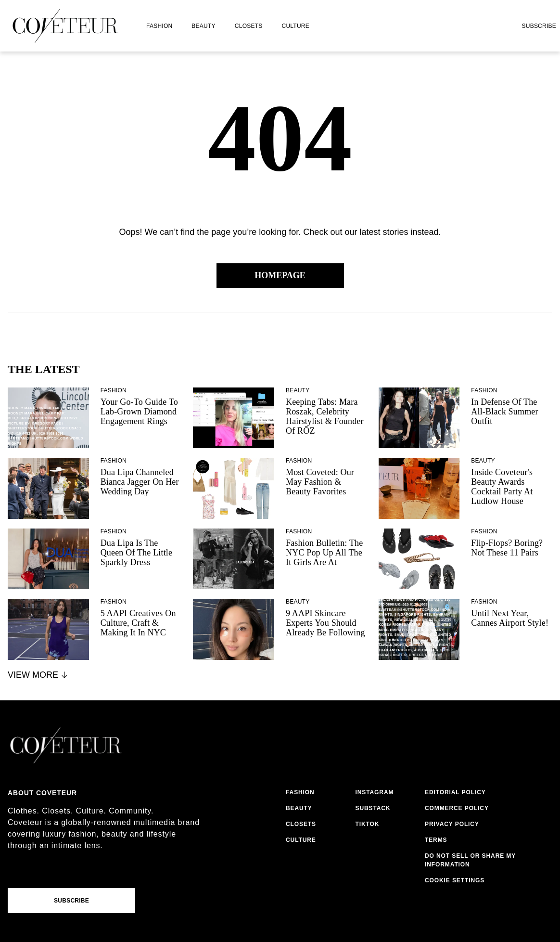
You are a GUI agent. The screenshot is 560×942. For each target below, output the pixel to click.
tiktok (367, 824)
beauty (203, 26)
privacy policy (452, 824)
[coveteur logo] (65, 26)
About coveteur (42, 793)
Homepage (280, 275)
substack (373, 808)
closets (249, 26)
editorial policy (455, 792)
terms (436, 840)
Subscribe (539, 26)
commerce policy (457, 808)
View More (38, 675)
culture (296, 26)
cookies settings (457, 880)
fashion (159, 26)
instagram (374, 792)
